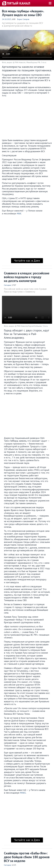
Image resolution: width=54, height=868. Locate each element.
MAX (19, 214)
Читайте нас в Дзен (27, 261)
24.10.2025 (7, 19)
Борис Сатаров (23, 19)
